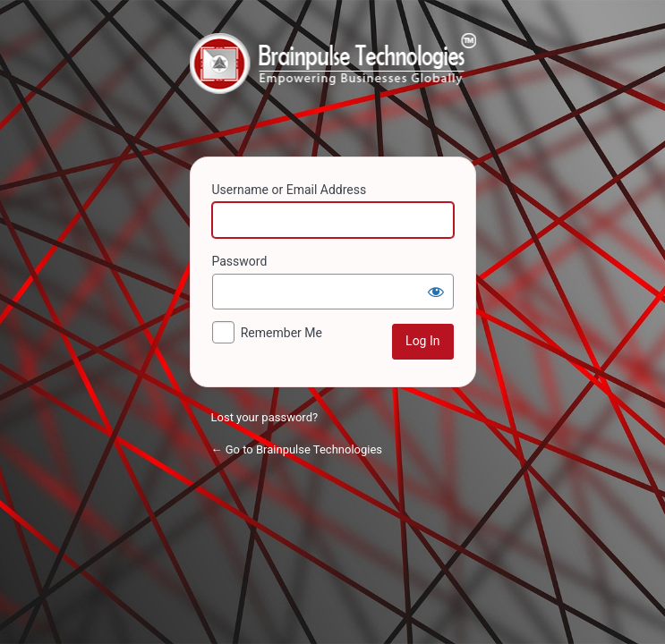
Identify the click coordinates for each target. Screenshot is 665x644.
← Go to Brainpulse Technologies (297, 449)
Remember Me (281, 333)
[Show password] (436, 292)
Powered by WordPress (333, 84)
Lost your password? (265, 417)
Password (240, 261)
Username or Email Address (290, 190)
